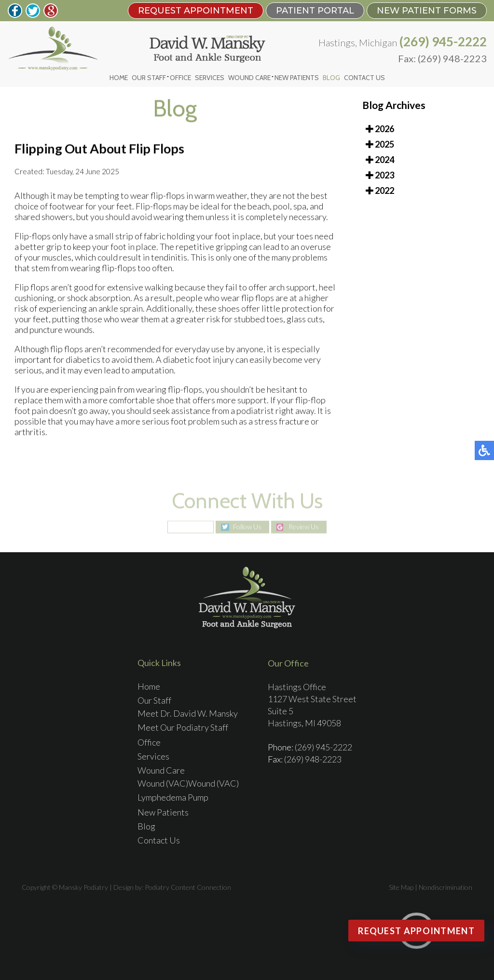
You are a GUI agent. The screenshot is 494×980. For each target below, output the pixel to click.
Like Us (195, 527)
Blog (331, 78)
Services (210, 78)
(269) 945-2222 (443, 41)
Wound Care (249, 78)
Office (180, 78)
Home (119, 78)
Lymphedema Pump (173, 797)
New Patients (297, 78)
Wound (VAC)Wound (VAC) (188, 783)
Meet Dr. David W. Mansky (188, 713)
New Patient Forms (427, 11)
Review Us (304, 527)
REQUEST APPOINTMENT (196, 11)
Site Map (401, 887)
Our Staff (149, 78)
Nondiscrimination (446, 887)
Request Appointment (416, 931)
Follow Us (247, 527)
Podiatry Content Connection (188, 887)
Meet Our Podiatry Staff (183, 727)
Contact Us (364, 78)
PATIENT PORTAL (315, 11)
